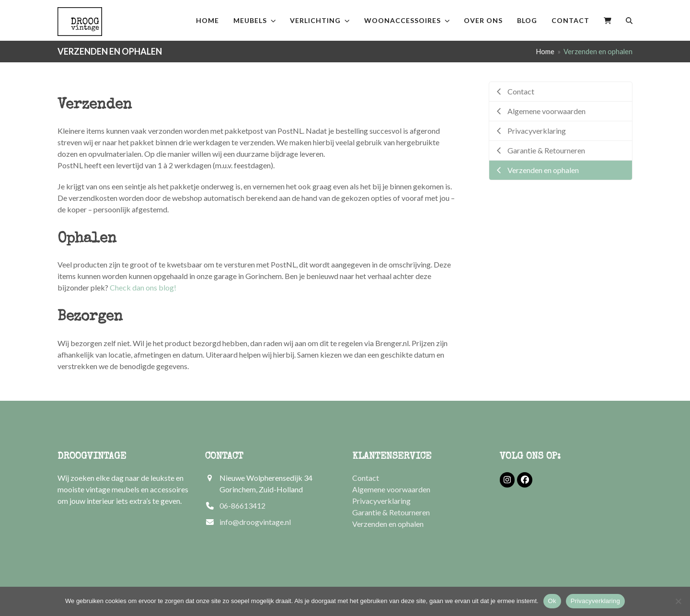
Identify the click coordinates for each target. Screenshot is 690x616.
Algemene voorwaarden (391, 489)
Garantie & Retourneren (391, 512)
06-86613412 (242, 506)
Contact (366, 478)
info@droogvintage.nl (255, 522)
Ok (552, 601)
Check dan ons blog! (143, 287)
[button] (608, 20)
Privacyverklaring (381, 501)
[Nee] (678, 601)
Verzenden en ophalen (388, 524)
